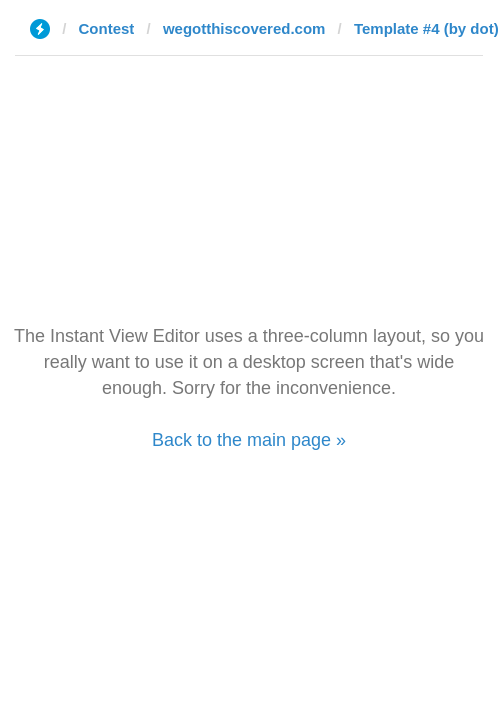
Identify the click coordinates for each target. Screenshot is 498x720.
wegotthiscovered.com (244, 28)
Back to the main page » (249, 440)
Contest (107, 28)
